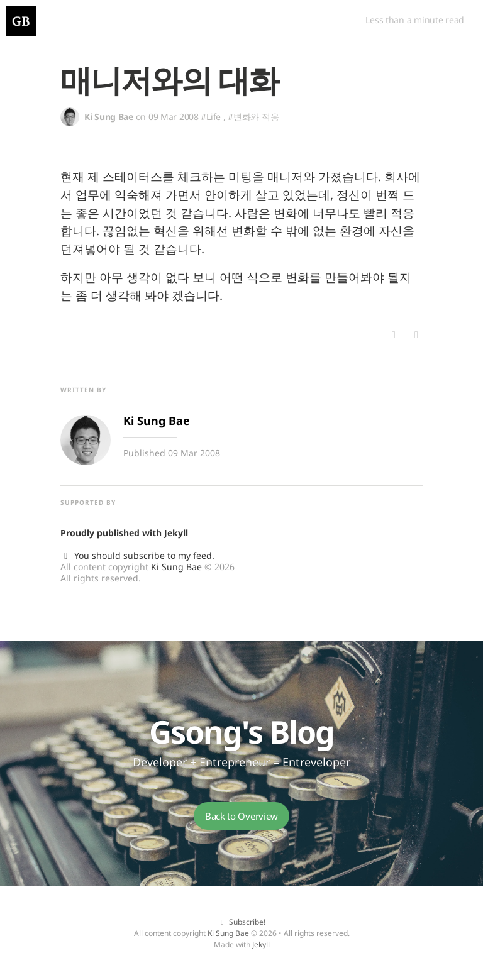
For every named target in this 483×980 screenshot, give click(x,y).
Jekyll (176, 533)
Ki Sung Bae (176, 567)
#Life (211, 117)
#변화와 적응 (253, 117)
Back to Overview (241, 816)
